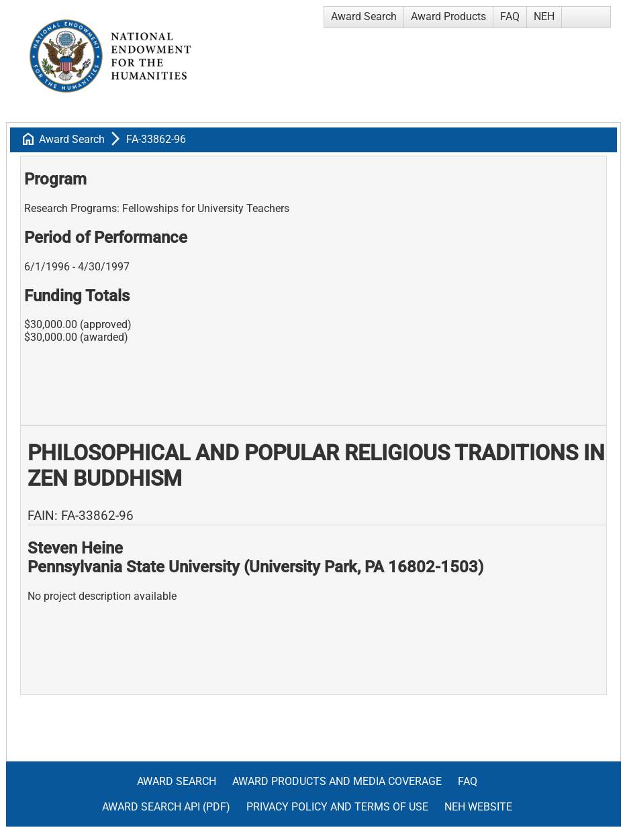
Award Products (448, 16)
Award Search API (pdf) (166, 807)
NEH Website (478, 807)
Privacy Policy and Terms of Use (337, 807)
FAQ (510, 16)
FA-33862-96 (156, 139)
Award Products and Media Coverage (337, 781)
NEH (544, 16)
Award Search (364, 16)
